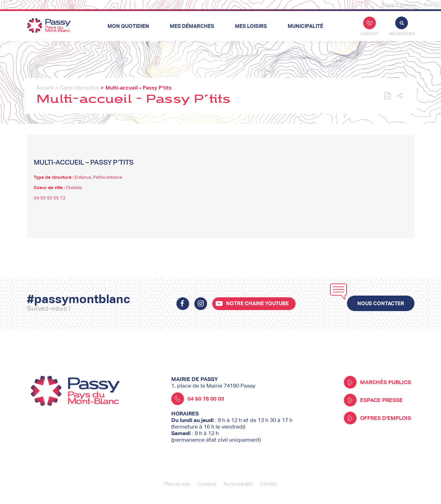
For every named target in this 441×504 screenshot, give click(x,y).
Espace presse (399, 5)
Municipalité (305, 26)
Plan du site (177, 484)
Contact (370, 26)
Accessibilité (238, 484)
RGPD (431, 5)
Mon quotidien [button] (128, 26)
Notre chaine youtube (257, 303)
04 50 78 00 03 (198, 399)
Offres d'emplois (377, 418)
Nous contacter (381, 303)
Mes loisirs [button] (251, 26)
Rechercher (402, 26)
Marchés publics (377, 382)
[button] (400, 96)
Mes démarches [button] (192, 26)
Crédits (268, 484)
